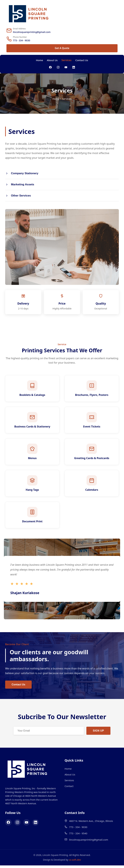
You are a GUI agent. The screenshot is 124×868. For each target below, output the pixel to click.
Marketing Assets (20, 185)
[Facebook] (50, 67)
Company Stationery (22, 173)
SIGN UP (98, 733)
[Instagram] (58, 67)
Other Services (18, 196)
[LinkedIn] (74, 67)
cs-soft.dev (75, 862)
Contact (69, 789)
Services (67, 60)
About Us (52, 60)
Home (39, 60)
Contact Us (82, 60)
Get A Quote (62, 48)
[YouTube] (66, 67)
